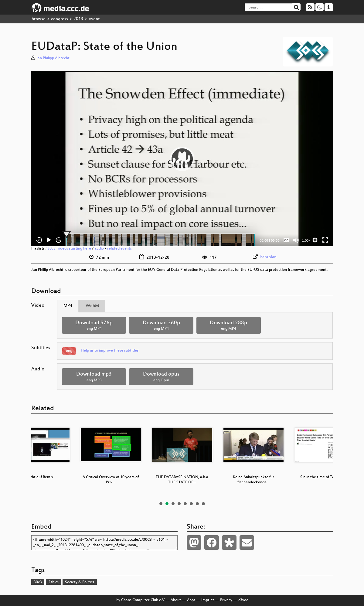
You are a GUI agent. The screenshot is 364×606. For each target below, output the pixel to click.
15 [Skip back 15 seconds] (39, 240)
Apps (191, 600)
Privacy (226, 600)
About (176, 600)
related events (119, 249)
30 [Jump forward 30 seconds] (58, 240)
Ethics (54, 582)
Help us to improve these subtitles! (110, 351)
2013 (78, 19)
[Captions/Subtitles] (286, 240)
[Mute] (296, 240)
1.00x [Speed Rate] (306, 240)
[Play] (49, 240)
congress (60, 19)
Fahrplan (268, 257)
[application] (182, 159)
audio (99, 249)
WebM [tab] (92, 306)
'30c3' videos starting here (69, 249)
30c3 (38, 582)
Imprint (208, 600)
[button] (182, 159)
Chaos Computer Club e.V (143, 600)
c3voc (243, 600)
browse (39, 19)
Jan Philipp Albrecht (53, 58)
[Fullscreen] (325, 240)
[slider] (161, 240)
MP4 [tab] (68, 306)
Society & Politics (80, 582)
